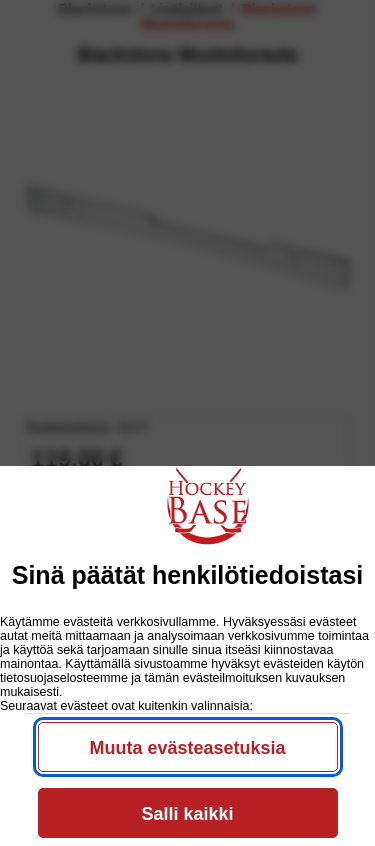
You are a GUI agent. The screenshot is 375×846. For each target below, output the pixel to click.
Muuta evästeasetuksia (187, 748)
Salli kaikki (187, 814)
